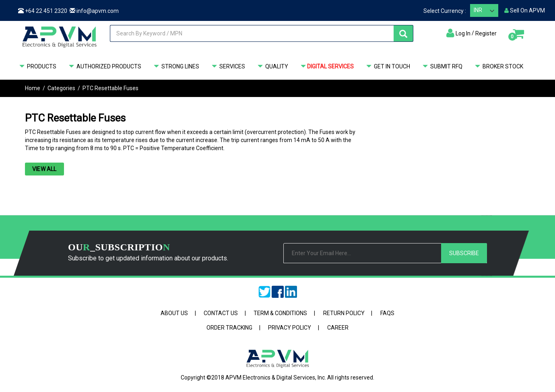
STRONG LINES (175, 67)
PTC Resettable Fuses (110, 88)
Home (33, 88)
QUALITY (272, 67)
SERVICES (227, 67)
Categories (61, 88)
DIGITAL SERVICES (326, 67)
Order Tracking (229, 328)
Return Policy (344, 313)
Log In (463, 33)
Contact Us (221, 313)
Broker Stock (498, 67)
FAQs (387, 313)
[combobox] (259, 33)
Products (37, 67)
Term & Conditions (280, 313)
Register (486, 33)
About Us (174, 313)
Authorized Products (104, 67)
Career (338, 328)
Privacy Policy (290, 328)
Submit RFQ (442, 67)
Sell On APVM (525, 10)
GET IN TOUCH (387, 67)
